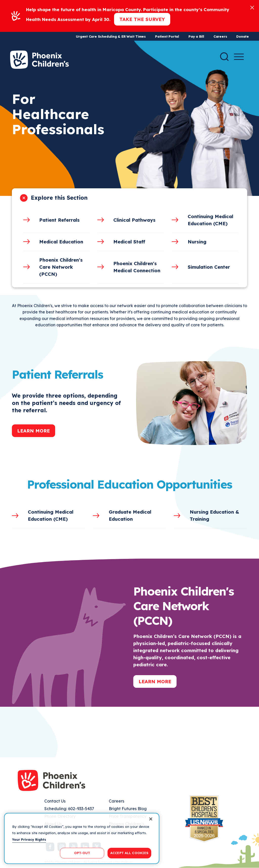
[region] (82, 838)
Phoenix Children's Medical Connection (137, 267)
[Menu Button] (239, 57)
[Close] (252, 7)
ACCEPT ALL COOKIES (129, 853)
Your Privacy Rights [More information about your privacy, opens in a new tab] (29, 839)
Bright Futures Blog (128, 809)
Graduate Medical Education (130, 515)
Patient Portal (167, 36)
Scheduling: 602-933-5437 (69, 809)
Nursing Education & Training (214, 515)
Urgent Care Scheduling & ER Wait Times (111, 36)
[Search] (224, 57)
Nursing (197, 242)
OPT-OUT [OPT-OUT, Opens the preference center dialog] (82, 853)
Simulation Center (209, 267)
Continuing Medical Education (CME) (210, 220)
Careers (220, 36)
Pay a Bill (196, 36)
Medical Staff (129, 242)
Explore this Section (59, 198)
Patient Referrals (59, 220)
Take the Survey (142, 19)
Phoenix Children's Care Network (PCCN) (61, 267)
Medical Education (61, 242)
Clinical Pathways (134, 220)
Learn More (34, 431)
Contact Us (55, 801)
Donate (243, 36)
